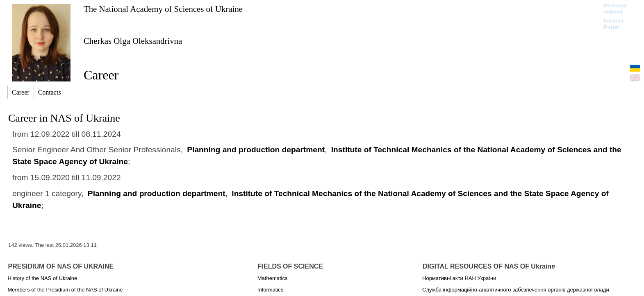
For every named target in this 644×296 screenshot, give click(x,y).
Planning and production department (256, 150)
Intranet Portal (614, 24)
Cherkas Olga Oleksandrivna (133, 41)
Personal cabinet (615, 9)
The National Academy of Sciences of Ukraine (163, 9)
